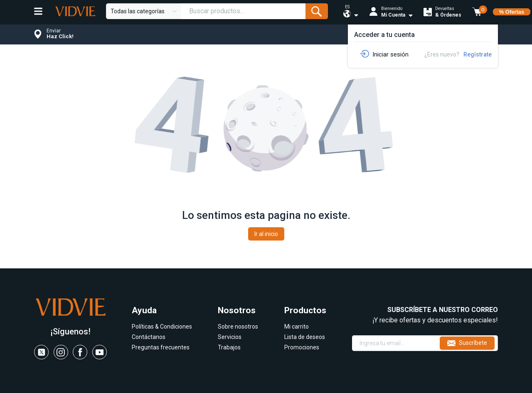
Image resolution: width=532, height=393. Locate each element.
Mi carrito (297, 327)
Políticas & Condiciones (162, 327)
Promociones (302, 347)
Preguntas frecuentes (161, 347)
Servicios (230, 337)
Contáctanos (149, 337)
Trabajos (229, 347)
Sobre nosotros (238, 327)
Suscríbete (467, 343)
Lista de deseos (305, 337)
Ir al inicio (266, 234)
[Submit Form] (316, 11)
